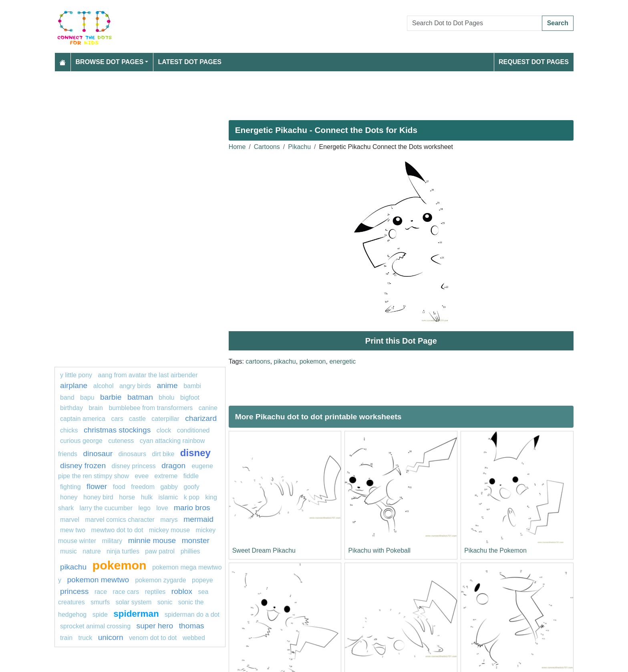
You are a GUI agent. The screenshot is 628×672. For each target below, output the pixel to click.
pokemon (313, 361)
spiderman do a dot (192, 615)
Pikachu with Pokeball (379, 550)
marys (169, 520)
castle (137, 419)
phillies (190, 551)
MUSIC (68, 551)
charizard (201, 418)
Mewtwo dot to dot (117, 530)
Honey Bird (98, 497)
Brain (96, 408)
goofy (191, 487)
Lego (145, 508)
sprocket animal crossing (95, 626)
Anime (167, 385)
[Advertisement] (295, 93)
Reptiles (155, 592)
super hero (155, 626)
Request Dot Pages (534, 62)
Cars (117, 419)
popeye (202, 580)
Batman (140, 397)
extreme (166, 476)
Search (558, 23)
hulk (147, 497)
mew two (73, 530)
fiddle (191, 476)
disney (195, 453)
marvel (70, 520)
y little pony (76, 375)
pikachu (285, 361)
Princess (74, 591)
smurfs (100, 602)
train (66, 638)
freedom (143, 487)
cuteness (121, 441)
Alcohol (104, 386)
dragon (174, 466)
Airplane (74, 385)
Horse (127, 497)
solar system (134, 602)
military (112, 541)
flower (97, 486)
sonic (165, 602)
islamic (168, 497)
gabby (169, 487)
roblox (182, 591)
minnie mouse (152, 540)
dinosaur (98, 454)
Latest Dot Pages (190, 62)
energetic (342, 361)
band (67, 397)
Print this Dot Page (401, 341)
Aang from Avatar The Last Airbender (148, 375)
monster (196, 540)
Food (119, 487)
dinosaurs (132, 454)
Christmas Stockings (117, 430)
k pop (192, 497)
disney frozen (83, 466)
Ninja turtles (123, 551)
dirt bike (163, 454)
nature (92, 551)
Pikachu (299, 147)
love (162, 508)
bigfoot (190, 397)
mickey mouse (169, 530)
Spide (100, 615)
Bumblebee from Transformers (151, 408)
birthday (72, 408)
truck (86, 638)
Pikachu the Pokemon (495, 550)
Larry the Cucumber (106, 508)
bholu (166, 397)
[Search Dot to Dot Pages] (475, 23)
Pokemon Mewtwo (99, 580)
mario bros (192, 508)
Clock (164, 430)
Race (101, 592)
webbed (194, 638)
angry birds (135, 386)
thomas (192, 626)
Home (237, 147)
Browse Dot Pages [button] (110, 62)
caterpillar (165, 419)
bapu (87, 397)
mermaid (198, 519)
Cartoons (267, 147)
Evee (142, 476)
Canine (208, 408)
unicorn (111, 637)
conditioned (193, 430)
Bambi (192, 386)
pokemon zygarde (160, 580)
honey (69, 497)
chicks (69, 430)
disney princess (134, 466)
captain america (83, 419)
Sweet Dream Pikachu (264, 550)
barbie (111, 397)
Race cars (126, 592)
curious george (81, 441)
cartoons (258, 361)
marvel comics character (120, 520)
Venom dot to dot (153, 638)
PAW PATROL (160, 551)
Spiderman (136, 614)
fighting (70, 487)
